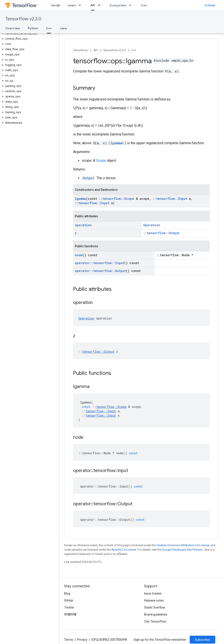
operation (83, 225)
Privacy (82, 640)
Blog (67, 593)
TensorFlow (80, 50)
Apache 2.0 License (124, 550)
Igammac (117, 143)
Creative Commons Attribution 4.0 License (183, 545)
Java (63, 28)
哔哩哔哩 (70, 614)
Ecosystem (118, 5)
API (95, 50)
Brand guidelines (156, 614)
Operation (152, 225)
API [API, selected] (93, 5)
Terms (69, 640)
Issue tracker (153, 593)
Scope (101, 161)
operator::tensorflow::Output (100, 271)
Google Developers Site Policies (182, 550)
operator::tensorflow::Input (100, 263)
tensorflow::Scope (118, 199)
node (79, 255)
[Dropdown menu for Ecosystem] (131, 5)
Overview (13, 28)
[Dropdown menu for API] (100, 5)
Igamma (80, 199)
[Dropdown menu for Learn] (81, 5)
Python (33, 28)
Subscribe (202, 640)
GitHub (210, 5)
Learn (72, 5)
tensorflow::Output (163, 233)
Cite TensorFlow (155, 621)
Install (55, 5)
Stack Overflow (155, 607)
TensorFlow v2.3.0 (23, 19)
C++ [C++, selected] (49, 28)
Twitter (69, 607)
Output (88, 178)
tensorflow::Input (172, 199)
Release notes (154, 600)
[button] (29, 33)
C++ (134, 50)
